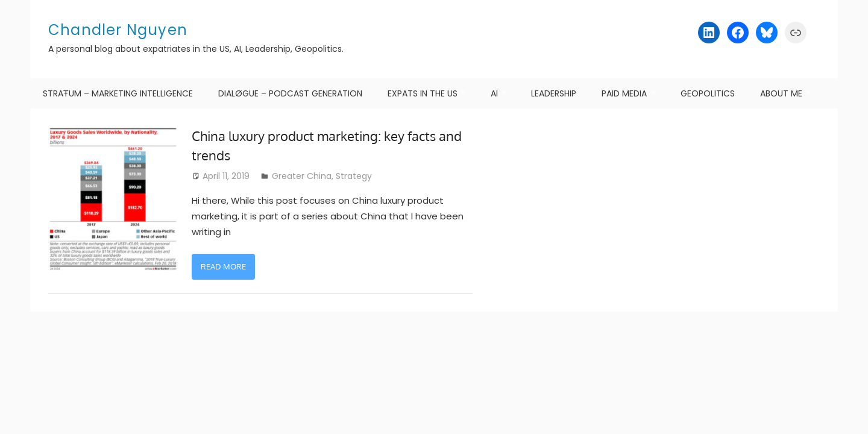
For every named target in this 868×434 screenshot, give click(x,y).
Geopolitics (708, 93)
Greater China (302, 176)
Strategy (354, 176)
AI (494, 93)
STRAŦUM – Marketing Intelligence (118, 93)
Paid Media (624, 93)
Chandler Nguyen (118, 30)
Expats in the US (423, 93)
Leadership (554, 93)
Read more (223, 266)
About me (781, 93)
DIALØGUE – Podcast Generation (290, 93)
